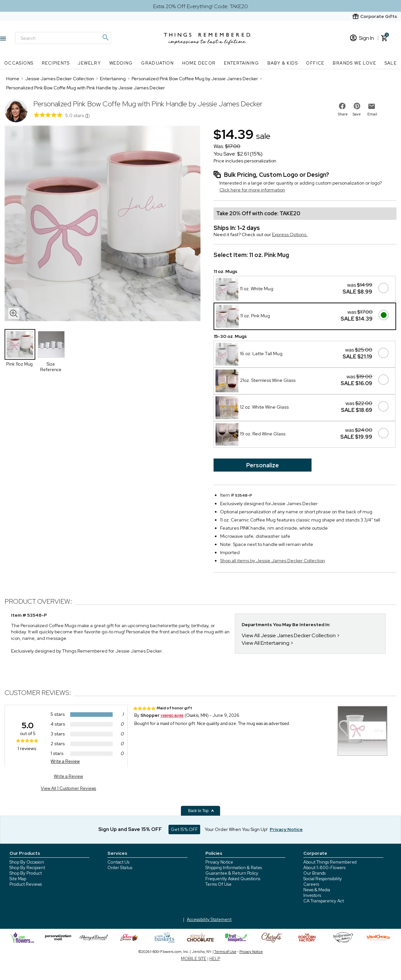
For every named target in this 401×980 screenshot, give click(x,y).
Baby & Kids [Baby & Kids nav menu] (283, 63)
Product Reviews (26, 884)
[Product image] (103, 224)
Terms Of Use (218, 884)
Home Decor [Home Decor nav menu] (199, 63)
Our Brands (314, 873)
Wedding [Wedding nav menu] (121, 63)
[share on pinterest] (357, 106)
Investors (312, 895)
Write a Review (65, 761)
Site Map (18, 879)
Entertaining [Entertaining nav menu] (241, 63)
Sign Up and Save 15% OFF (130, 829)
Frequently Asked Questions (233, 879)
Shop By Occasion (27, 862)
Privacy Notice (219, 862)
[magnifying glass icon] (14, 313)
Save (357, 114)
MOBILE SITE (194, 959)
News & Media (317, 890)
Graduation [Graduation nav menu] (157, 63)
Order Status (120, 868)
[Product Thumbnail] (20, 344)
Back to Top (201, 811)
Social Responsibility (323, 879)
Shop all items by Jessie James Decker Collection (273, 561)
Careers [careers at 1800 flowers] (311, 884)
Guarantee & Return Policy (232, 873)
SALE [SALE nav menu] (391, 63)
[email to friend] (372, 106)
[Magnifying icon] (105, 38)
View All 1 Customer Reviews (68, 788)
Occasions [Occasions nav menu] (19, 63)
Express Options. (290, 234)
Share (343, 114)
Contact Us (118, 862)
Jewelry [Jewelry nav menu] (89, 63)
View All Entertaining (265, 643)
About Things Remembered (330, 862)
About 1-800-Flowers (324, 868)
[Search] (63, 38)
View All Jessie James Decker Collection (289, 635)
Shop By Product (26, 873)
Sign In (362, 38)
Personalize (263, 465)
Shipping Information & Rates (234, 868)
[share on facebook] (342, 106)
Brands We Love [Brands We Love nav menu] (354, 63)
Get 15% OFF (184, 829)
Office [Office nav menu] (315, 63)
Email (372, 114)
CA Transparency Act (324, 901)
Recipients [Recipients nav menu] (56, 63)
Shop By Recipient (27, 868)
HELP (215, 959)
